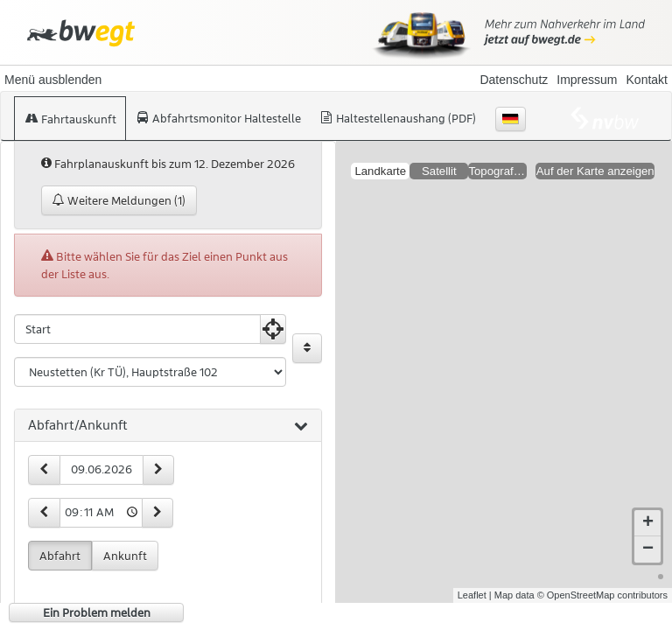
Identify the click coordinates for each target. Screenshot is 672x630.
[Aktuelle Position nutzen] (273, 329)
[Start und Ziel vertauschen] (307, 348)
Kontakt (647, 80)
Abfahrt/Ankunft (168, 426)
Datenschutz (514, 80)
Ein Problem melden (97, 612)
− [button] (648, 535)
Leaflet (472, 581)
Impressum (587, 80)
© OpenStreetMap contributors (602, 581)
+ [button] (648, 509)
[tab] (168, 426)
